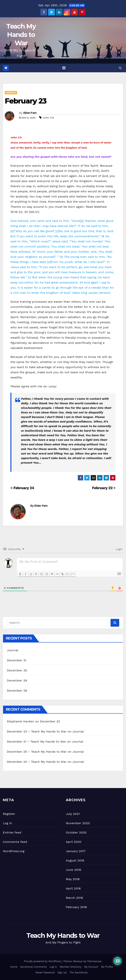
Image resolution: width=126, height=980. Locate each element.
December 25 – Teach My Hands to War (37, 752)
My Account (91, 967)
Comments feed (15, 842)
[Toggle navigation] (64, 68)
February (11, 93)
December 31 (17, 660)
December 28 (17, 691)
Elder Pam (30, 113)
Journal (13, 650)
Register (9, 814)
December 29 (17, 680)
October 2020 (76, 832)
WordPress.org (14, 851)
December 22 (50, 721)
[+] (73, 574)
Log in (7, 823)
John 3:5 (48, 118)
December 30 (17, 670)
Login (119, 549)
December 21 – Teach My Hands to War (36, 742)
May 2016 (73, 879)
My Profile (107, 967)
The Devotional (78, 972)
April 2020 (74, 842)
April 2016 (73, 888)
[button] (120, 68)
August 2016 (75, 860)
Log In (53, 967)
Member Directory (71, 967)
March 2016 (74, 898)
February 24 (22, 488)
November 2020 (78, 823)
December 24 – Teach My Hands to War (37, 762)
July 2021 (73, 814)
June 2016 (73, 870)
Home (14, 967)
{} (68, 574)
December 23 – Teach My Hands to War (37, 731)
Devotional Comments (33, 967)
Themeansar (94, 961)
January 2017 (76, 851)
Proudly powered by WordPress (43, 961)
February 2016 (76, 907)
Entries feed (12, 832)
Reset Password (45, 972)
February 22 (104, 488)
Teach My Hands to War (21, 35)
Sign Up (62, 972)
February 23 (26, 101)
